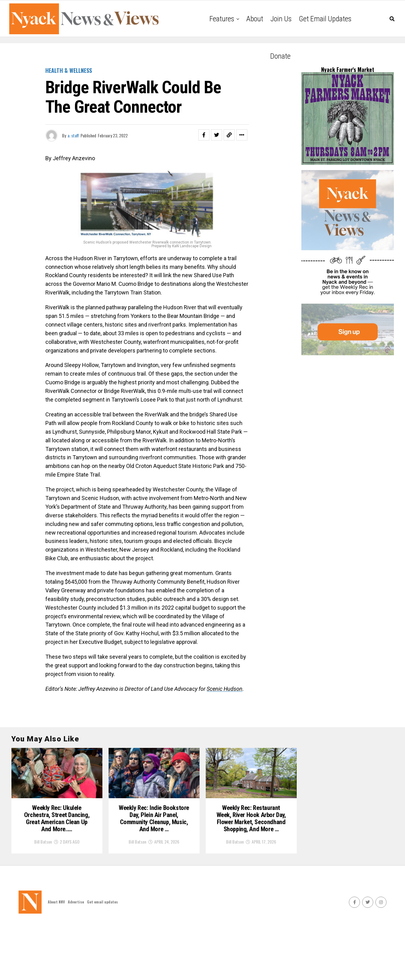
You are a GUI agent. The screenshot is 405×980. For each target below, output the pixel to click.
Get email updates (325, 19)
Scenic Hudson (225, 689)
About (255, 19)
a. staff (73, 135)
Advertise (76, 955)
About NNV (56, 955)
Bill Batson (43, 887)
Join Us (281, 19)
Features (222, 19)
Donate (280, 56)
